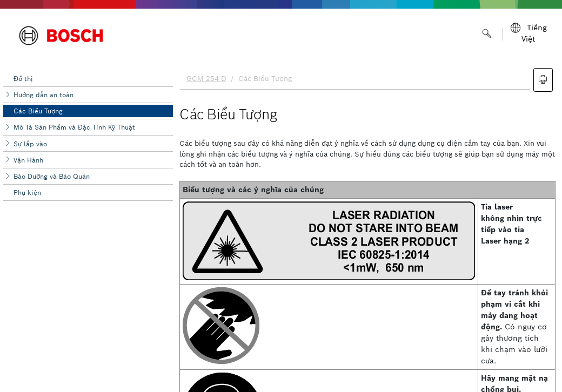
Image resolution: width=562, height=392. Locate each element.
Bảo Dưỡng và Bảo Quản (52, 176)
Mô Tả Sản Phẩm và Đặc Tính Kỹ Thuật (74, 127)
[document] (367, 227)
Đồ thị (23, 79)
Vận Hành (28, 160)
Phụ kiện (27, 192)
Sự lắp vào (30, 144)
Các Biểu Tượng (38, 111)
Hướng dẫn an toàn (44, 95)
